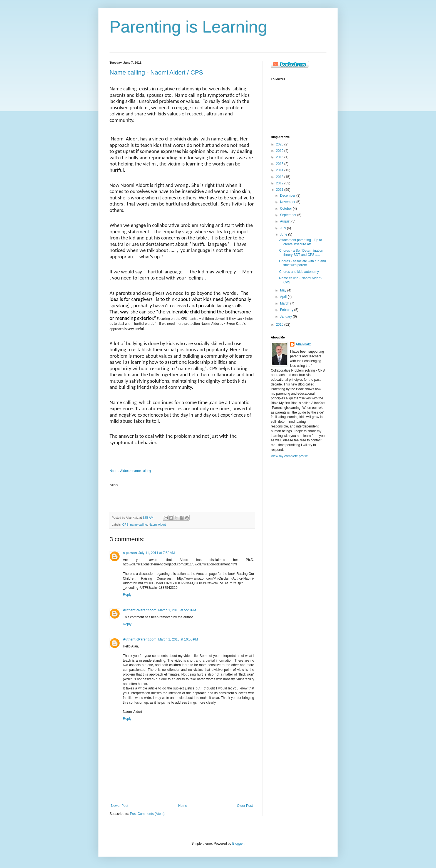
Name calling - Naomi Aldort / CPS (156, 72)
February (287, 310)
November (288, 202)
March (285, 303)
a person (130, 553)
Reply (127, 595)
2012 (280, 183)
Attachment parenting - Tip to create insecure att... (301, 242)
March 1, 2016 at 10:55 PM (178, 639)
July (283, 228)
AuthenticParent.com (140, 610)
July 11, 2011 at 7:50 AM (157, 553)
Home (183, 806)
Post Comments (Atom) (147, 814)
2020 (280, 144)
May (284, 290)
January (286, 316)
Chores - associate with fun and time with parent (303, 263)
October (286, 209)
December (288, 196)
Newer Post (120, 806)
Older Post (245, 806)
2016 (280, 157)
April (284, 297)
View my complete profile (289, 456)
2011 (280, 190)
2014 (280, 170)
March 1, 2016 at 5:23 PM (177, 610)
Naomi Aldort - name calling (130, 471)
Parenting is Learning (188, 27)
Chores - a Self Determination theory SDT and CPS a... (301, 253)
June (284, 234)
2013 (280, 177)
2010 (280, 325)
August (286, 221)
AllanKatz (303, 344)
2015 (280, 164)
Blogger (238, 844)
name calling (139, 525)
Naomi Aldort (157, 525)
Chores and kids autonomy (299, 272)
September (289, 215)
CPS (125, 525)
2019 (280, 151)
